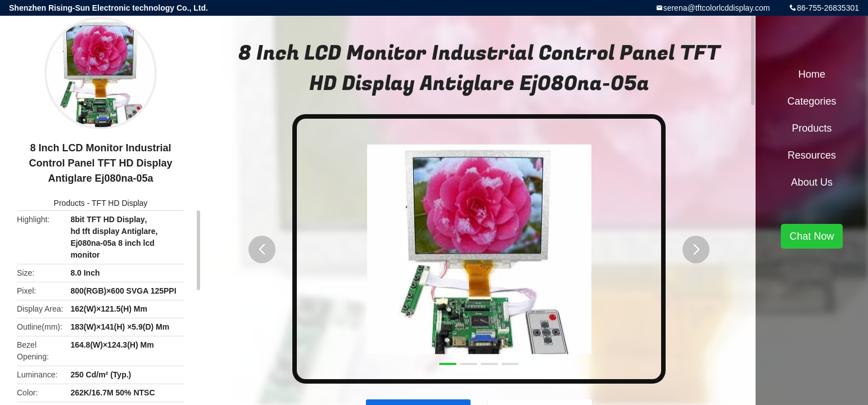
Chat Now (812, 236)
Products (69, 203)
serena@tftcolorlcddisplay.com (717, 8)
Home (812, 74)
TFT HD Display (119, 203)
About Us (812, 182)
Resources (812, 155)
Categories (812, 101)
